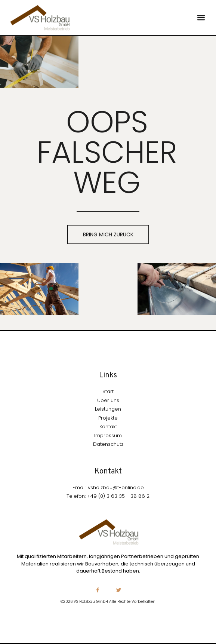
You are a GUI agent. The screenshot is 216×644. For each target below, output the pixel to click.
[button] (201, 18)
